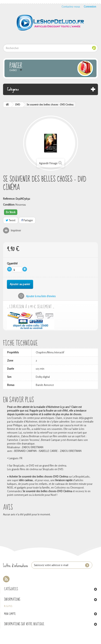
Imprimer (16, 230)
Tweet (11, 220)
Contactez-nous (71, 7)
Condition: (9, 205)
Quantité (12, 263)
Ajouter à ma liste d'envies (41, 296)
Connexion (90, 7)
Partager (27, 220)
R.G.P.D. (8, 606)
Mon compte (10, 614)
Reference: (9, 199)
